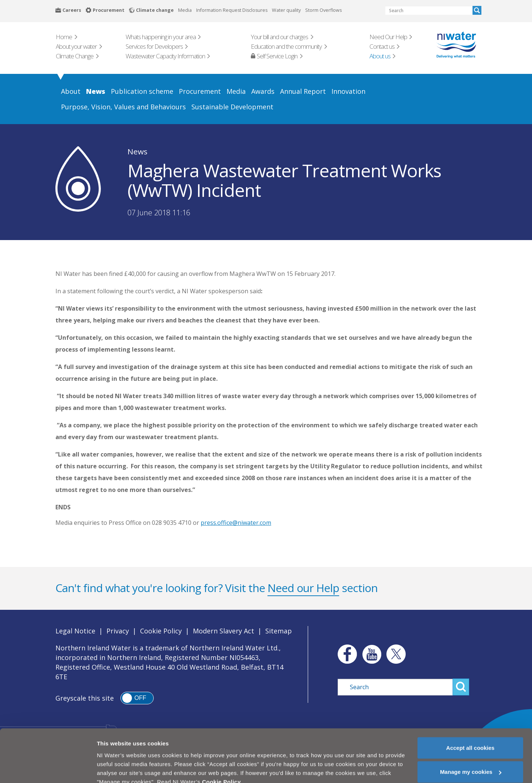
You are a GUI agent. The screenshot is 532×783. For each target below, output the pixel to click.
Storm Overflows (323, 10)
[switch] (137, 698)
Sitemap (279, 631)
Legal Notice (75, 631)
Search (477, 10)
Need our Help (303, 588)
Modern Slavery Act (224, 631)
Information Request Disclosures (232, 10)
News (137, 151)
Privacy (118, 631)
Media (185, 10)
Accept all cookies (470, 733)
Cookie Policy (161, 631)
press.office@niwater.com (236, 523)
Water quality (286, 10)
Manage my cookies (471, 758)
